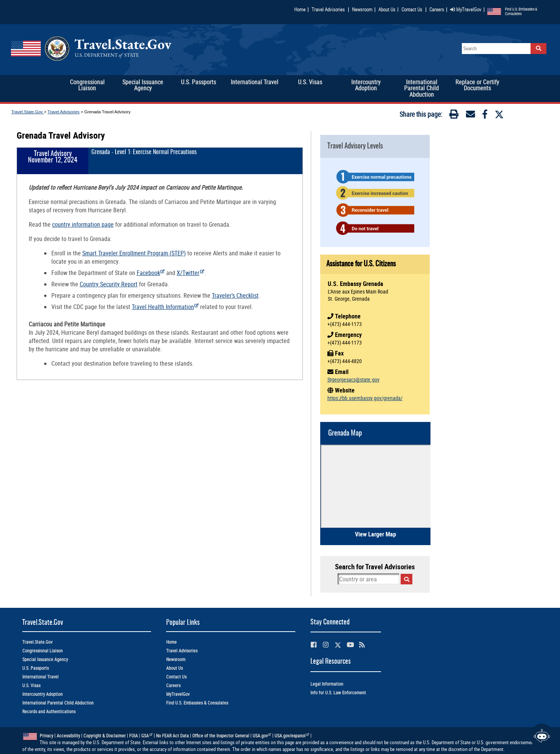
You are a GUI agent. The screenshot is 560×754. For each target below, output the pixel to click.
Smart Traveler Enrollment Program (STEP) (134, 253)
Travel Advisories (328, 9)
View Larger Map (376, 534)
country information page (83, 224)
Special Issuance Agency (45, 659)
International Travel (40, 677)
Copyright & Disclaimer (105, 736)
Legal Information (327, 684)
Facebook (151, 273)
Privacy (46, 736)
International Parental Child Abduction (58, 703)
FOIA (133, 736)
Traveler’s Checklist (235, 295)
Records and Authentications (49, 712)
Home (300, 9)
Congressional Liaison (42, 651)
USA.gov (262, 736)
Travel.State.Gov (28, 112)
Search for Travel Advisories (375, 567)
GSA (147, 736)
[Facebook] (485, 116)
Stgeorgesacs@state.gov (353, 379)
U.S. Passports (35, 668)
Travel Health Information (165, 307)
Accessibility (68, 736)
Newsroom (362, 9)
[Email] (471, 116)
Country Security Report (109, 284)
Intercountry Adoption (42, 694)
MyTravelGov (466, 9)
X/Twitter (191, 273)
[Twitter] (499, 114)
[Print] (454, 116)
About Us (388, 9)
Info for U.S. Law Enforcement (338, 693)
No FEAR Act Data (172, 736)
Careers (437, 9)
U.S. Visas (31, 685)
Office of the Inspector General (221, 736)
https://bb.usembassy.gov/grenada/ (365, 398)
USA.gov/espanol (292, 736)
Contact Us (412, 9)
